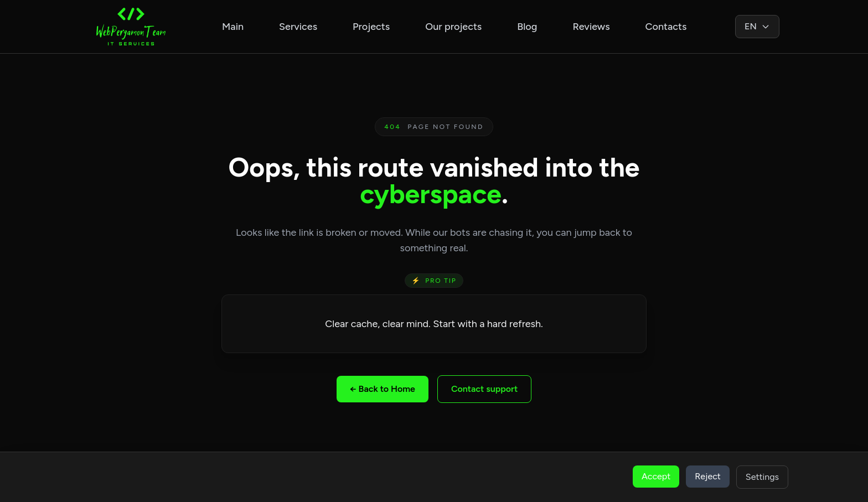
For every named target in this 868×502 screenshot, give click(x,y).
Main (233, 27)
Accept (656, 476)
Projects (371, 27)
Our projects (453, 27)
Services (298, 27)
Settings (762, 477)
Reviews (591, 27)
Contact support (484, 389)
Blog (527, 27)
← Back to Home (383, 389)
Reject (708, 476)
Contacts (666, 27)
